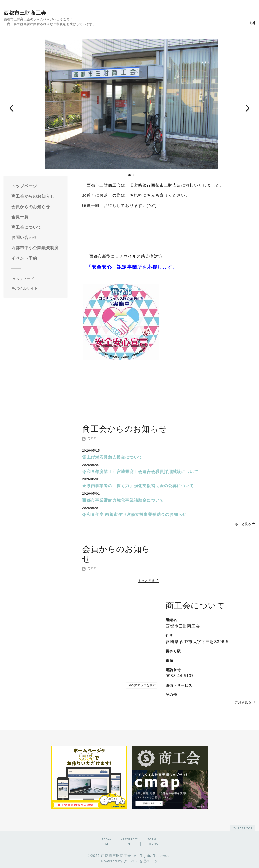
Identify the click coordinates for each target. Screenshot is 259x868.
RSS (89, 439)
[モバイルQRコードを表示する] (37, 288)
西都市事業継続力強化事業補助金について (123, 500)
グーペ (129, 861)
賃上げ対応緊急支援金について (112, 457)
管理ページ (148, 861)
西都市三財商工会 (25, 13)
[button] (11, 108)
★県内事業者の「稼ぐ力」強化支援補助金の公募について (138, 486)
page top (242, 828)
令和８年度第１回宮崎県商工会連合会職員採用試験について (140, 472)
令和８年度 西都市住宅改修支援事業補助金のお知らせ (134, 514)
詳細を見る (245, 702)
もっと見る (245, 524)
